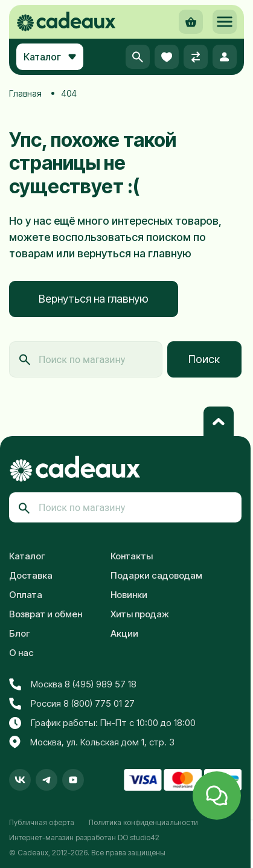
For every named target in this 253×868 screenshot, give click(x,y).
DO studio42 (139, 837)
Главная (25, 93)
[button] (225, 22)
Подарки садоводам (156, 575)
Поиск (204, 359)
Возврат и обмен (46, 614)
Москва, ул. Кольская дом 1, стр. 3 (92, 742)
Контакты (132, 556)
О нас (21, 653)
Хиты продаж (140, 614)
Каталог (27, 556)
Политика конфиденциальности (143, 822)
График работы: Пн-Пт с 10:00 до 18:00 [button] (102, 723)
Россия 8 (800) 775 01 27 (72, 704)
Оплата (26, 595)
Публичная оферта (42, 822)
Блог (20, 633)
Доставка (31, 575)
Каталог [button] (50, 57)
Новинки (129, 595)
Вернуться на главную (94, 299)
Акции (124, 633)
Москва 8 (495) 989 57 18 (73, 684)
